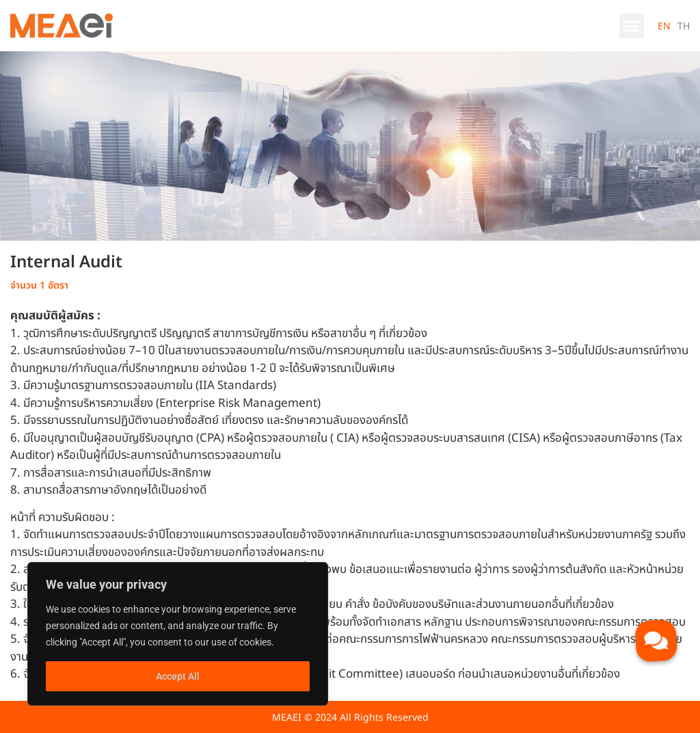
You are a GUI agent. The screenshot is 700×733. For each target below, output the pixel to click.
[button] (632, 26)
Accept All (178, 676)
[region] (178, 634)
